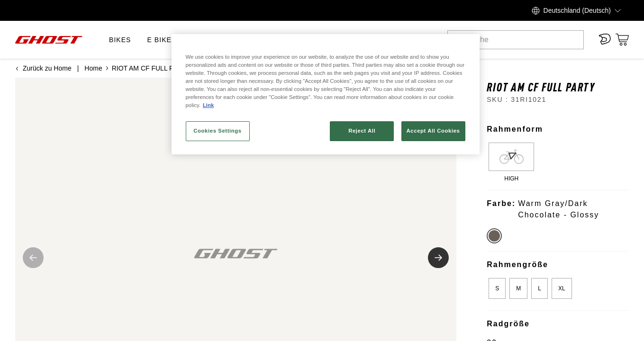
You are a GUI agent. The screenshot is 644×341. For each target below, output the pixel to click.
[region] (326, 94)
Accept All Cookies (433, 131)
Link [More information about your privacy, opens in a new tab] (208, 105)
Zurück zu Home (43, 68)
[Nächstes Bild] (438, 258)
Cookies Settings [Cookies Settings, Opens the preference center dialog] (217, 131)
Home (93, 68)
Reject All (362, 131)
